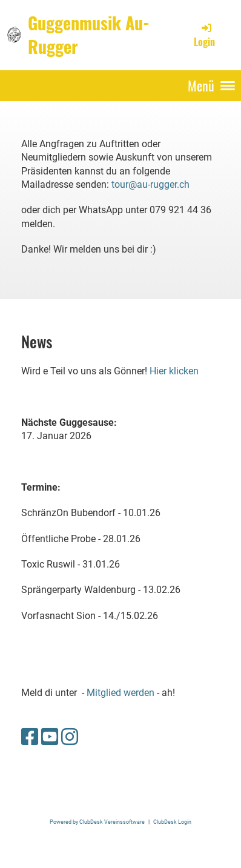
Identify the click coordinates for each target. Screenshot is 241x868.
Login (204, 35)
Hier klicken (174, 371)
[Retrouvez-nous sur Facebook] (30, 737)
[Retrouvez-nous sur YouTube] (50, 737)
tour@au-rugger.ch (150, 184)
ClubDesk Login (172, 822)
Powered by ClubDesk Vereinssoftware (97, 822)
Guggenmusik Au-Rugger (89, 35)
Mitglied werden (120, 693)
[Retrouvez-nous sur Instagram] (70, 737)
